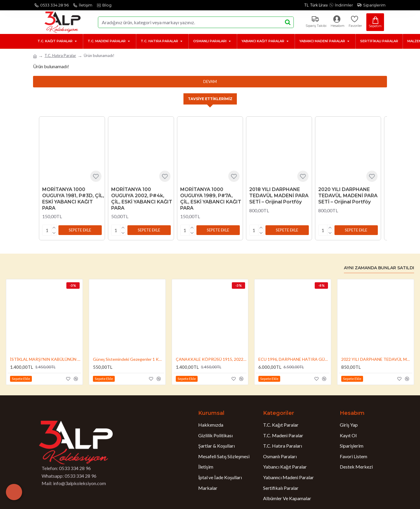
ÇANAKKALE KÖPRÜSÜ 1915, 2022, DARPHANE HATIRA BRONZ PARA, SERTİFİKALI (211, 358)
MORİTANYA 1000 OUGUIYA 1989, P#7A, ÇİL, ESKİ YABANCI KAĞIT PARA (211, 199)
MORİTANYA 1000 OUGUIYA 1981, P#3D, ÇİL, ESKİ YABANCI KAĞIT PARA (73, 199)
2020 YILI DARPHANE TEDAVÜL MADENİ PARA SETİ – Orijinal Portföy (348, 196)
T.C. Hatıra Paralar (60, 56)
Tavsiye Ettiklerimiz (210, 99)
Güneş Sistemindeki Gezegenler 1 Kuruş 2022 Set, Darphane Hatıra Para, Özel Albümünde (128, 358)
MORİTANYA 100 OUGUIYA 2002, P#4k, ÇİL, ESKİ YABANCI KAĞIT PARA (142, 199)
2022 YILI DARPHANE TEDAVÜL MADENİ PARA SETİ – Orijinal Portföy (377, 358)
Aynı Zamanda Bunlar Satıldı (379, 267)
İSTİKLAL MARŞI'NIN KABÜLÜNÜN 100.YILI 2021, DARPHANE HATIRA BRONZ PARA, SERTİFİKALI (46, 358)
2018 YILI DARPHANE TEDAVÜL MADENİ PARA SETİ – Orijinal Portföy (279, 196)
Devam (210, 81)
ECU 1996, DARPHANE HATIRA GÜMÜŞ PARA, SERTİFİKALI (294, 358)
